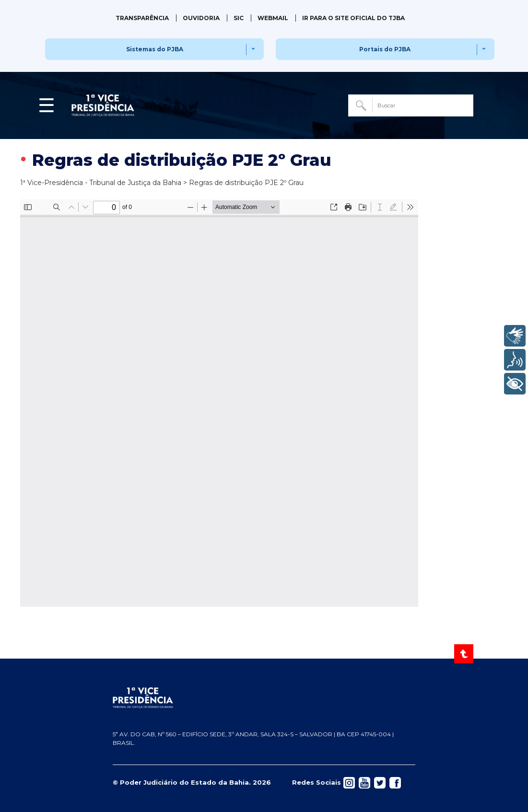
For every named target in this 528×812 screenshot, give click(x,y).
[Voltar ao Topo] (464, 654)
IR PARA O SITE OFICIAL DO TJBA (353, 18)
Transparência (142, 18)
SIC (239, 18)
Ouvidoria (201, 18)
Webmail (273, 18)
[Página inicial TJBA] (264, 698)
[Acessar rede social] (349, 782)
